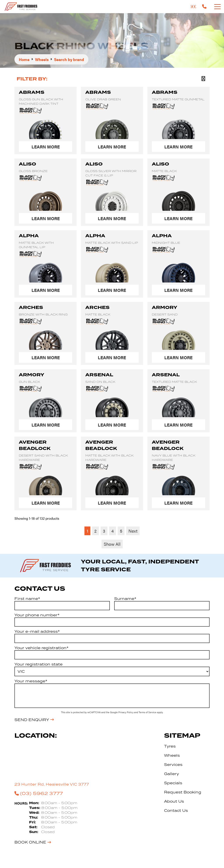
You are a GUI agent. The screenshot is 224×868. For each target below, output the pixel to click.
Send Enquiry (32, 720)
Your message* (31, 681)
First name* (27, 599)
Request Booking (183, 792)
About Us (174, 801)
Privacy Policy (126, 712)
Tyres (170, 746)
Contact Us (176, 810)
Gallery (171, 774)
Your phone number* (37, 615)
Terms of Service (148, 712)
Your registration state (38, 664)
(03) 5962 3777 (39, 793)
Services (173, 765)
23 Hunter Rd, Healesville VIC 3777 (52, 784)
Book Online (30, 842)
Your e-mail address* (37, 631)
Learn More (46, 147)
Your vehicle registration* (41, 648)
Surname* (125, 599)
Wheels (172, 755)
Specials (173, 783)
